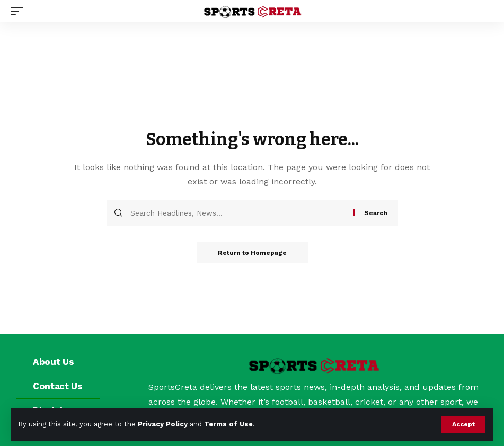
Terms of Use (228, 424)
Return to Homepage (252, 253)
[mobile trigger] (20, 11)
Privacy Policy (163, 424)
